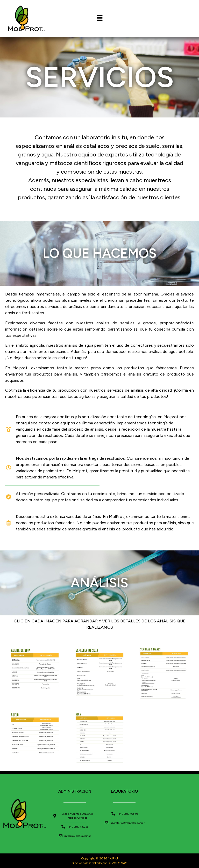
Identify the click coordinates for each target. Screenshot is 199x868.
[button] (100, 19)
